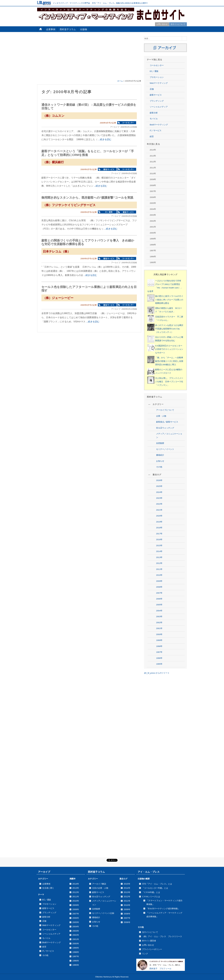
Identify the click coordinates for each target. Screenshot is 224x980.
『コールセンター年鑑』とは (155, 888)
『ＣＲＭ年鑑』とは (151, 892)
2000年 (159, 634)
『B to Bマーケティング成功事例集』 (163, 909)
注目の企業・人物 (100, 888)
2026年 (159, 480)
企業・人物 (161, 416)
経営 (152, 137)
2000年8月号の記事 (108, 123)
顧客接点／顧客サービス (167, 422)
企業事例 (51, 29)
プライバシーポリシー (152, 949)
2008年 (159, 587)
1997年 (159, 652)
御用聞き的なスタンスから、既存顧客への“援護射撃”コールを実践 (87, 198)
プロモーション (157, 77)
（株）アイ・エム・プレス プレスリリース (162, 936)
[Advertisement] (89, 56)
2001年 (159, 628)
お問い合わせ (162, 24)
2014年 (159, 551)
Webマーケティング (159, 83)
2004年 (159, 611)
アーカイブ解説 (99, 884)
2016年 (159, 540)
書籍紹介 (160, 455)
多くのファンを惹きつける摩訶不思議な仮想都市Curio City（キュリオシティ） (169, 329)
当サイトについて (178, 24)
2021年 (159, 510)
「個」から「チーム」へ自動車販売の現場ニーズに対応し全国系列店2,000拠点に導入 (169, 361)
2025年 (159, 486)
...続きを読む (105, 139)
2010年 (159, 575)
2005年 (159, 605)
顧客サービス (156, 95)
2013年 (159, 557)
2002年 (159, 623)
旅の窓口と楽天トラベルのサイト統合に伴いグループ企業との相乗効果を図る (169, 300)
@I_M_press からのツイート (157, 673)
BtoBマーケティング (159, 125)
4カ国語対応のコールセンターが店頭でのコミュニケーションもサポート (169, 349)
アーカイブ (44, 872)
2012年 (159, 563)
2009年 (159, 581)
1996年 (159, 658)
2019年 (159, 522)
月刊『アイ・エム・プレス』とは (157, 884)
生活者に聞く (48, 888)
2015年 (159, 546)
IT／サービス (156, 131)
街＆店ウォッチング (165, 428)
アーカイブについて (165, 410)
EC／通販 (154, 71)
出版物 (84, 29)
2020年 (159, 516)
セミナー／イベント (165, 449)
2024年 (159, 492)
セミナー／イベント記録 (103, 913)
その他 (159, 467)
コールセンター (157, 65)
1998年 (159, 646)
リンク (145, 954)
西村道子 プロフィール (160, 969)
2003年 (159, 617)
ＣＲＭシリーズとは (151, 897)
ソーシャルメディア (159, 107)
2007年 (159, 593)
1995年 (159, 664)
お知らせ (160, 461)
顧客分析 (154, 113)
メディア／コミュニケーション (169, 435)
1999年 (159, 640)
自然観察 (160, 443)
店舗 (152, 89)
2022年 (159, 504)
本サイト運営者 (149, 941)
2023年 (159, 498)
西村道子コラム (68, 29)
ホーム (120, 81)
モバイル (154, 119)
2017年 (159, 534)
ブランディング (157, 101)
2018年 (159, 528)
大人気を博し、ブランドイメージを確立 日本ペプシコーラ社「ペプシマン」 (169, 382)
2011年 (159, 569)
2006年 (159, 599)
